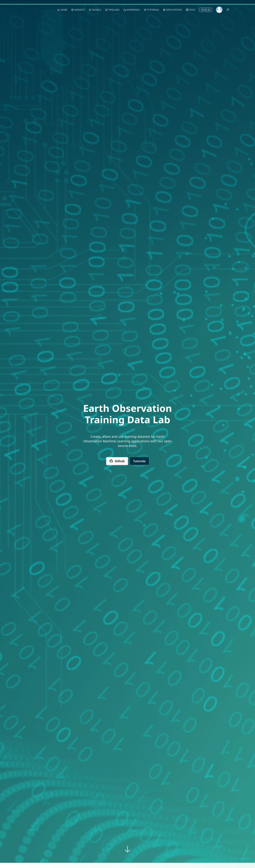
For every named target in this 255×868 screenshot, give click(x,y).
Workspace (132, 10)
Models (95, 10)
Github (117, 461)
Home (62, 10)
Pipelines (112, 10)
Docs (191, 10)
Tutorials (139, 461)
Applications (172, 10)
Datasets (78, 10)
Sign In (206, 10)
